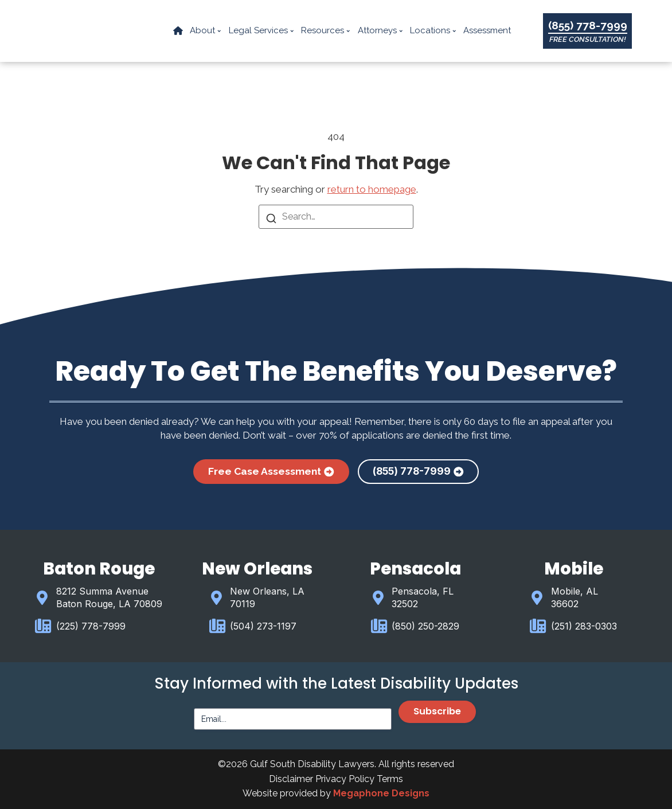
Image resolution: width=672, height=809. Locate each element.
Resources (326, 31)
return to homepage (372, 189)
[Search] (271, 219)
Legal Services (261, 31)
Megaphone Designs (381, 793)
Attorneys (380, 31)
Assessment (488, 31)
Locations (434, 31)
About (206, 31)
